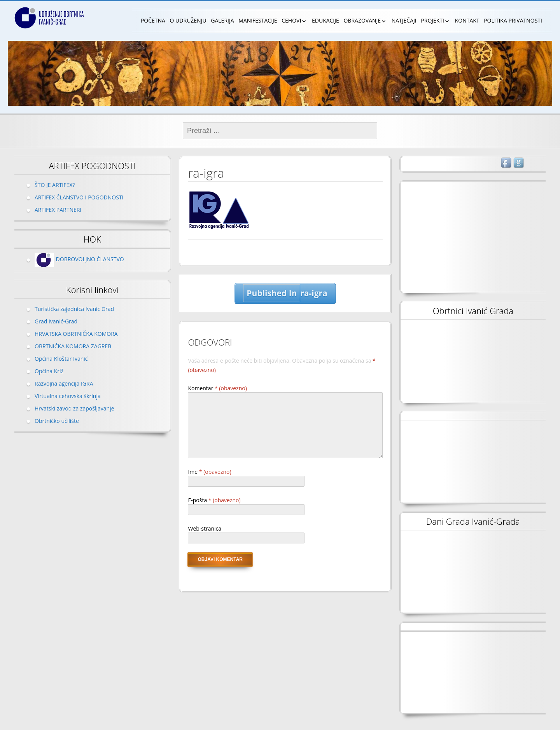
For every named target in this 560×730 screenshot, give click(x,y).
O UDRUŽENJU (188, 20)
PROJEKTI (432, 20)
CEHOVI (291, 20)
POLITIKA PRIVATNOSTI (513, 20)
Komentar (217, 388)
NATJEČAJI (404, 20)
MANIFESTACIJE (258, 20)
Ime (209, 472)
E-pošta (214, 500)
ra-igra (285, 293)
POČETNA (153, 20)
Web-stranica (205, 528)
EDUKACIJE (325, 20)
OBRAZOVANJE (362, 20)
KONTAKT (467, 20)
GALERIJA (222, 20)
